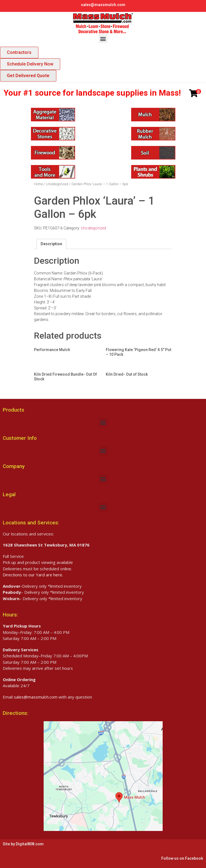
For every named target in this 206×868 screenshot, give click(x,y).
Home (38, 184)
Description (51, 244)
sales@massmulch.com (103, 5)
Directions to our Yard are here (32, 575)
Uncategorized (57, 184)
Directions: (15, 713)
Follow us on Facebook (182, 858)
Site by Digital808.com (23, 844)
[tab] (51, 244)
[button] (103, 39)
